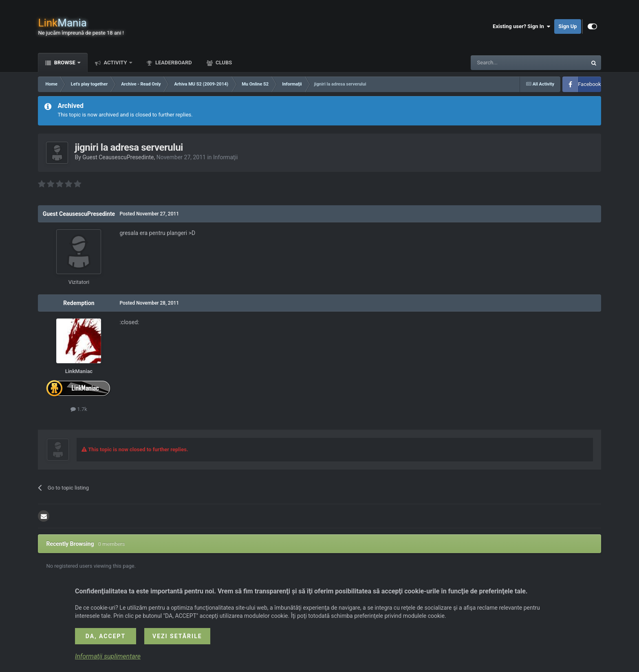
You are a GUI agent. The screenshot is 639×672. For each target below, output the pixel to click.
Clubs (223, 63)
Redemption (79, 303)
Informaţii (225, 157)
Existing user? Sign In (521, 26)
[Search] (509, 63)
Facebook (589, 84)
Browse (65, 63)
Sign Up (567, 26)
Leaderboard (173, 63)
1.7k (79, 409)
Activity (115, 63)
